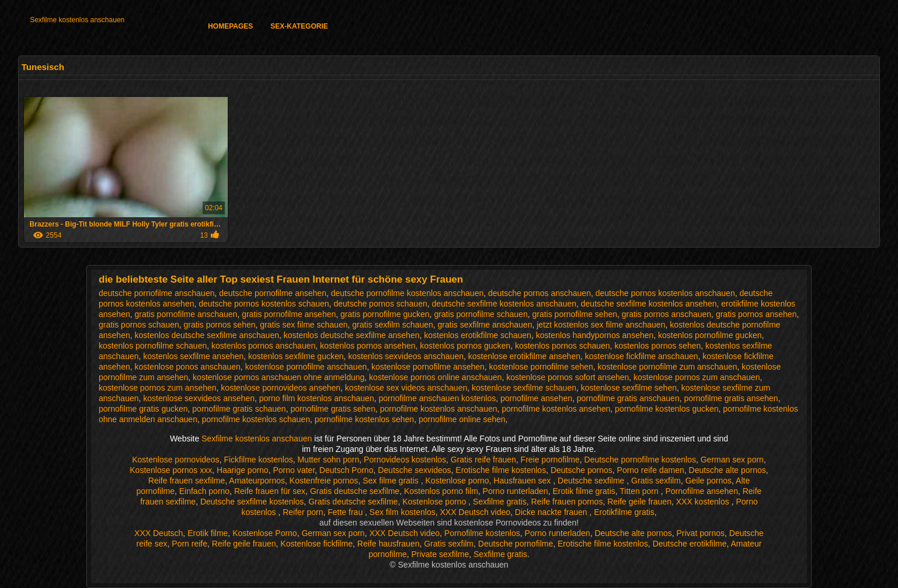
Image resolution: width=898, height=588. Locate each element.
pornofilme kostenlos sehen (364, 419)
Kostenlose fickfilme (316, 544)
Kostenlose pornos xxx (171, 470)
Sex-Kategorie (299, 26)
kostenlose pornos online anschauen (435, 377)
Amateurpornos (257, 481)
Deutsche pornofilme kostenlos (640, 460)
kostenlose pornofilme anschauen (306, 367)
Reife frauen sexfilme (187, 481)
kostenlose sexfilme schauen (524, 388)
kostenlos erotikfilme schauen (478, 335)
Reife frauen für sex (270, 491)
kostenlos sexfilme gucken (296, 356)
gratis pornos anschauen (666, 314)
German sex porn (732, 460)
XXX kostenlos (704, 502)
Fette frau (346, 512)
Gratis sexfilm (656, 481)
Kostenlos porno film (441, 491)
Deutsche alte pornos (728, 470)
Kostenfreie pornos (324, 481)
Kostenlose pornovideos (175, 460)
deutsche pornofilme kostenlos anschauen (408, 293)
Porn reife (189, 544)
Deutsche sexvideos (414, 470)
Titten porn (640, 491)
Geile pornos (709, 481)
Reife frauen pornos (567, 502)
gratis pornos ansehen (756, 314)
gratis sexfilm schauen (393, 325)
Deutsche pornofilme (516, 544)
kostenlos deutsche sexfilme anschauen (207, 335)
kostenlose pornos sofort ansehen (568, 377)
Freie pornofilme (550, 460)
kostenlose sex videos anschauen (406, 388)
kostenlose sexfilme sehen (629, 388)
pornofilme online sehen (462, 419)
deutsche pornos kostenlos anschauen (665, 293)
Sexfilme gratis (500, 502)
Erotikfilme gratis (624, 512)
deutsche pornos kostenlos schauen (264, 304)
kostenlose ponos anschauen (188, 367)
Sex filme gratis (392, 481)
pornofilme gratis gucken (143, 409)
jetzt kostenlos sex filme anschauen (601, 325)
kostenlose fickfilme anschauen (642, 356)
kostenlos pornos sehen (657, 346)
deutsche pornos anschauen (540, 293)
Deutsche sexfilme (592, 481)
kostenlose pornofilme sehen (541, 367)
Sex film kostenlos (403, 512)
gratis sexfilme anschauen (485, 325)
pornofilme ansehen (536, 398)
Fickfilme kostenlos (258, 460)
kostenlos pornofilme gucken (710, 335)
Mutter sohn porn (328, 460)
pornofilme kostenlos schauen (256, 419)
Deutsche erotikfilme (690, 544)
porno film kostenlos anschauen (317, 398)
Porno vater (294, 470)
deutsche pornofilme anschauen (156, 293)
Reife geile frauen (639, 502)
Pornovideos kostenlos (405, 460)
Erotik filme (208, 533)
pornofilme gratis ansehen (731, 398)
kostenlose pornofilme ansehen (428, 367)
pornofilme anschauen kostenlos (437, 398)
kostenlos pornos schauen (563, 346)
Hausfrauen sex (523, 481)
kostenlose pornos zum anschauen (697, 377)
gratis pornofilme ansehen (289, 314)
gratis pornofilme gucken (385, 314)
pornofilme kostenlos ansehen (556, 409)
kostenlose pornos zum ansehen (158, 388)
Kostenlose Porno (265, 533)
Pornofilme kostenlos (482, 533)
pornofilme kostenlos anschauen (439, 409)
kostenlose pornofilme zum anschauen (668, 367)
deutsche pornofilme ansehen (273, 293)
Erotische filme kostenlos (501, 470)
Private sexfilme (440, 554)
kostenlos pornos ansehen (368, 346)
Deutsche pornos (582, 470)
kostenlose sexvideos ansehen (199, 398)
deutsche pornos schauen (380, 304)
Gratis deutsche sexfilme (355, 491)
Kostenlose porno (457, 481)
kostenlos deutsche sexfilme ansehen (352, 335)
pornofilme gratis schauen (239, 409)
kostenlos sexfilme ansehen (193, 356)
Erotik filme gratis (584, 491)
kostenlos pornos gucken (465, 346)
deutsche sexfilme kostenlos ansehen (649, 304)
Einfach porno (204, 491)
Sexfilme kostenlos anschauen (77, 20)
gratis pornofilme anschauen (186, 314)
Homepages (230, 26)
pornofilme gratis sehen (333, 409)
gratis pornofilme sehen (575, 314)
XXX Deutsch (159, 533)
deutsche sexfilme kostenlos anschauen (504, 304)
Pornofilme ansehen (702, 491)
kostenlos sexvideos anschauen (406, 356)
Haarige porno (243, 470)
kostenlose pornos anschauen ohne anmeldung (279, 377)
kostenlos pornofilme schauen (153, 346)
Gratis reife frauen (483, 460)
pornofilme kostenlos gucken (666, 409)
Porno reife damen (651, 470)
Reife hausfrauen (389, 544)
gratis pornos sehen (220, 325)
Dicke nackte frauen (552, 512)
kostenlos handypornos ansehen (595, 335)
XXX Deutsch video (475, 512)
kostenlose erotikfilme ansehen (524, 356)
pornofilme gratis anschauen (628, 398)
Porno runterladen (516, 491)
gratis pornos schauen (139, 325)
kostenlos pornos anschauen (263, 346)
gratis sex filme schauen (304, 325)
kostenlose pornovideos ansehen (281, 388)
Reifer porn (303, 512)
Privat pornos (701, 533)
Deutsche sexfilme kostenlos (252, 502)
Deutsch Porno (347, 470)
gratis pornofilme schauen (481, 314)
